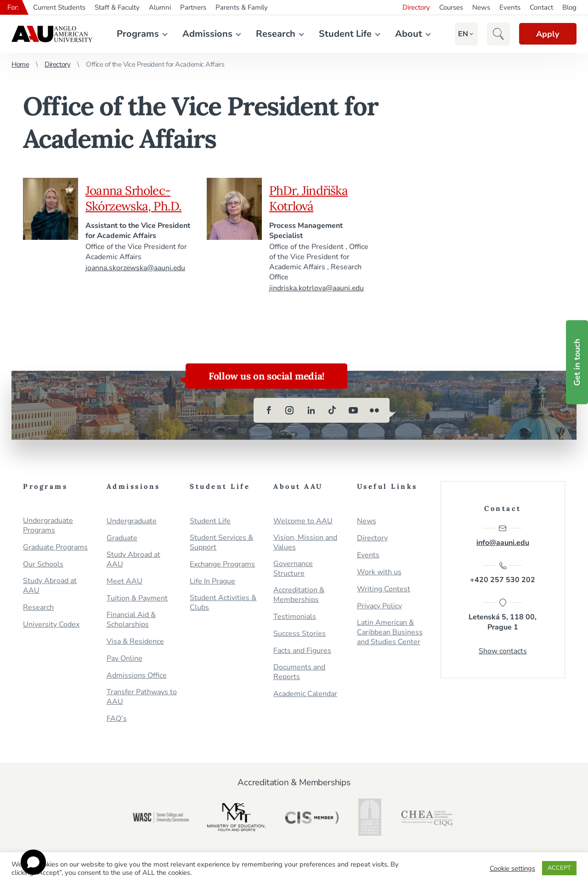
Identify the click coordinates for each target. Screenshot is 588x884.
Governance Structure (293, 569)
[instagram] (290, 410)
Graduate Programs (55, 547)
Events (510, 7)
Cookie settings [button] (512, 868)
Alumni (160, 7)
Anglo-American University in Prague (52, 34)
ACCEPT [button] (559, 868)
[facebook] (269, 410)
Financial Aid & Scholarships (131, 620)
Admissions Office (137, 676)
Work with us (379, 572)
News (481, 7)
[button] (461, 34)
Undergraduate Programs (48, 526)
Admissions (206, 34)
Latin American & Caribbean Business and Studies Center (390, 632)
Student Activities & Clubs (223, 603)
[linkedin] (311, 410)
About (408, 34)
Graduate (122, 538)
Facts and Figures (302, 651)
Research (275, 34)
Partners (193, 7)
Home (20, 64)
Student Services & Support (221, 543)
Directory (416, 7)
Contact (541, 7)
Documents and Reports (299, 672)
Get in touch (577, 362)
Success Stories (300, 634)
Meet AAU (124, 581)
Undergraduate (132, 521)
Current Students (59, 7)
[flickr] (374, 410)
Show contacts (503, 652)
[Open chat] (33, 862)
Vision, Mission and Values (305, 543)
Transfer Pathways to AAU (142, 697)
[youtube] (353, 410)
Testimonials (295, 617)
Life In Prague (212, 581)
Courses (451, 7)
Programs (137, 34)
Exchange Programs (222, 564)
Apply (547, 34)
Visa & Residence (135, 642)
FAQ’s (117, 719)
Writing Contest (384, 589)
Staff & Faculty (117, 7)
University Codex (51, 625)
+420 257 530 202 (503, 573)
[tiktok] (332, 410)
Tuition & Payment (137, 598)
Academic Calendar (305, 694)
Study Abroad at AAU (50, 586)
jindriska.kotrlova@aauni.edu (317, 288)
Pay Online (124, 659)
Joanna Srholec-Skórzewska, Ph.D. (135, 198)
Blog (569, 7)
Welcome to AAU (303, 521)
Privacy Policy (379, 606)
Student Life (344, 34)
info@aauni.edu (503, 536)
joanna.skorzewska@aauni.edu (136, 268)
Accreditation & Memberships (299, 595)
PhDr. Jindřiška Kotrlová (310, 198)
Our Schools (43, 564)
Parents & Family (242, 7)
